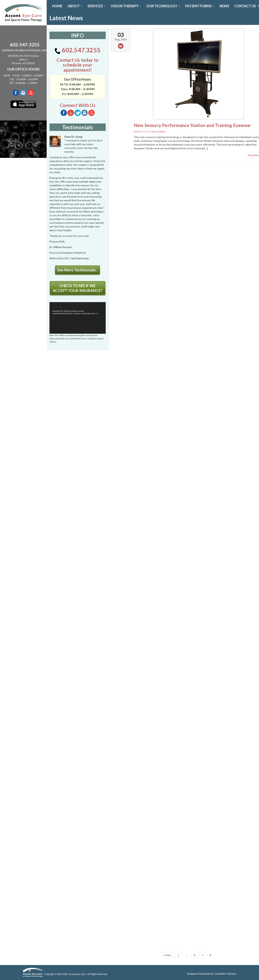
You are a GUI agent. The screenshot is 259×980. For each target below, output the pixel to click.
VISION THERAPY (126, 6)
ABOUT (75, 6)
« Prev (167, 955)
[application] (78, 318)
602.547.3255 (77, 50)
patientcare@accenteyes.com (25, 50)
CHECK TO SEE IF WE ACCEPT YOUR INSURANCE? (77, 288)
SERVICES (97, 6)
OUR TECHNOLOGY (163, 6)
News (224, 6)
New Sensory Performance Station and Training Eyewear (192, 125)
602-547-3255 (25, 45)
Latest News (158, 131)
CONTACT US (245, 6)
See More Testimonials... (77, 270)
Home (57, 6)
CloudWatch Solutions (225, 974)
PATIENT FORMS (200, 6)
